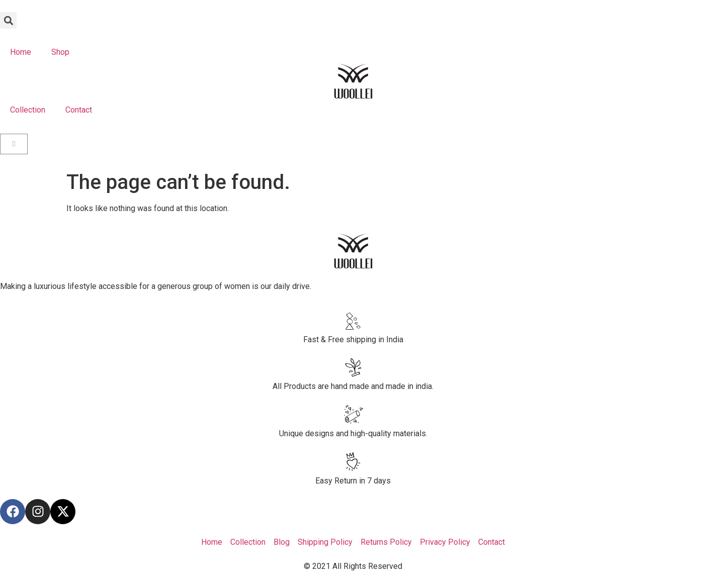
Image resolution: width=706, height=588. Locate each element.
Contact (79, 110)
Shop (60, 52)
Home (21, 52)
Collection (28, 110)
